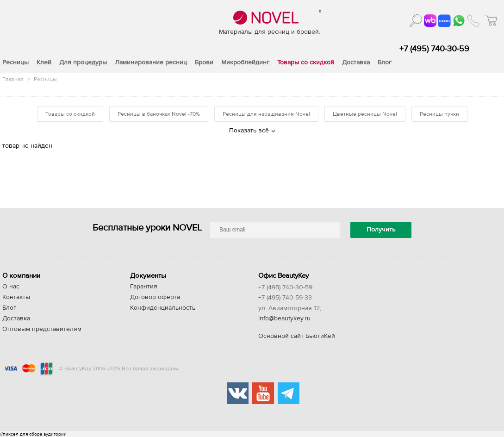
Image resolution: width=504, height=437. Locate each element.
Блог (9, 308)
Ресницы (45, 79)
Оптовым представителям (42, 329)
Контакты (16, 297)
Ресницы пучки (439, 114)
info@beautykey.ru (284, 318)
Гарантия (144, 287)
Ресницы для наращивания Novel (266, 114)
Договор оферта (155, 297)
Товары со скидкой (70, 114)
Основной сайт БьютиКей (297, 336)
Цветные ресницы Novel (365, 114)
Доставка (16, 318)
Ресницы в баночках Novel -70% (159, 114)
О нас (11, 287)
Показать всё (249, 131)
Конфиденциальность (163, 308)
